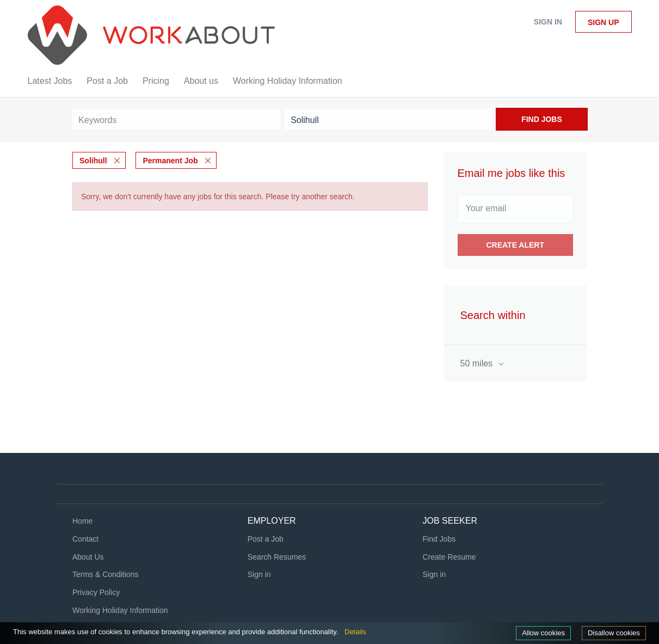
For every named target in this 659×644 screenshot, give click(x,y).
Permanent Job (170, 161)
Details (355, 632)
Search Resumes (277, 557)
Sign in (548, 22)
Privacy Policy (96, 592)
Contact (85, 539)
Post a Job (266, 539)
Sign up (603, 22)
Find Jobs (542, 119)
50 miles (478, 363)
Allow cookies (543, 633)
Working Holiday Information (120, 610)
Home (82, 521)
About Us (88, 557)
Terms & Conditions (105, 574)
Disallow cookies (614, 633)
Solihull (93, 161)
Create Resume (449, 557)
